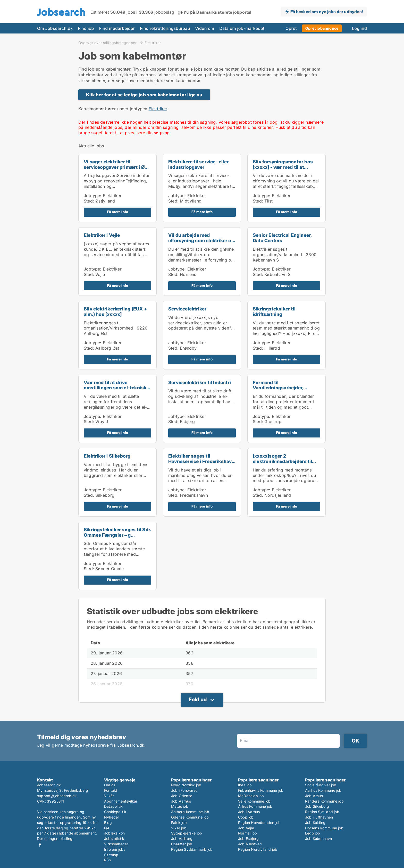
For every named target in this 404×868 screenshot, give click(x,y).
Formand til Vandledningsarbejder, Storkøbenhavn (278, 388)
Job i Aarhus (249, 812)
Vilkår (109, 796)
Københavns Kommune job (261, 790)
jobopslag (157, 12)
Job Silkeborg (317, 806)
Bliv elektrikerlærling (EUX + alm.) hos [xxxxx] (115, 311)
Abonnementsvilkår (121, 801)
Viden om (205, 28)
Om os (110, 785)
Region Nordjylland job (258, 849)
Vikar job (179, 828)
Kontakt (111, 790)
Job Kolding (315, 823)
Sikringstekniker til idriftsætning (274, 311)
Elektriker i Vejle (102, 235)
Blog (108, 823)
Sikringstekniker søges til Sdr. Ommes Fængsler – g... (117, 532)
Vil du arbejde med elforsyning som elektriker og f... (201, 241)
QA (107, 828)
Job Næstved (250, 844)
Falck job (179, 823)
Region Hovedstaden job (259, 823)
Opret (291, 28)
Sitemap (111, 855)
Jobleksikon (114, 833)
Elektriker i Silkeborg (107, 456)
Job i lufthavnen (319, 817)
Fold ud (198, 700)
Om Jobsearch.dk (55, 28)
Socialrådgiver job (321, 785)
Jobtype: (93, 196)
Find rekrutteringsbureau (165, 28)
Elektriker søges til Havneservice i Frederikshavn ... (201, 461)
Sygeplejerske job (187, 833)
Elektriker (153, 43)
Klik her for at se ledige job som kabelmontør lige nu (144, 95)
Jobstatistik (114, 838)
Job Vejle (246, 828)
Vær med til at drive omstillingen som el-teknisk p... (115, 388)
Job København (319, 838)
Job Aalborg (182, 838)
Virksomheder (116, 844)
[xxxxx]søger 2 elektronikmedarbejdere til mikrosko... (282, 461)
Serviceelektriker (187, 309)
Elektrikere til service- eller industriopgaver (198, 164)
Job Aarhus (181, 801)
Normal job (247, 833)
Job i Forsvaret (184, 790)
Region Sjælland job (322, 812)
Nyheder (112, 817)
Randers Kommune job (324, 801)
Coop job (246, 817)
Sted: (89, 201)
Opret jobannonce (322, 28)
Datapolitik (113, 806)
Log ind (359, 28)
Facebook (40, 845)
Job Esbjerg (248, 838)
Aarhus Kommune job (323, 790)
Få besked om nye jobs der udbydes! (327, 12)
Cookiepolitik (115, 812)
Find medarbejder (117, 28)
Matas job (180, 806)
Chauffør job (182, 844)
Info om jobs (115, 849)
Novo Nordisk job (186, 785)
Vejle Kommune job (254, 801)
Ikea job (245, 785)
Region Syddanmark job (192, 849)
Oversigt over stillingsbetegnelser (108, 43)
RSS (108, 860)
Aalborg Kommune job (190, 812)
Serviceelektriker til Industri (200, 382)
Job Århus (314, 796)
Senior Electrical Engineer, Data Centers (282, 238)
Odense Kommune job (190, 817)
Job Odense (182, 796)
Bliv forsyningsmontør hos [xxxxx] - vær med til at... (283, 164)
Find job (86, 28)
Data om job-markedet (242, 28)
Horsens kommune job (324, 828)
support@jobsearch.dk (57, 796)
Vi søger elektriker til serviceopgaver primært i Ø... (116, 164)
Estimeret (100, 12)
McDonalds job (251, 796)
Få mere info (117, 212)
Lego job (313, 833)
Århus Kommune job (255, 806)
